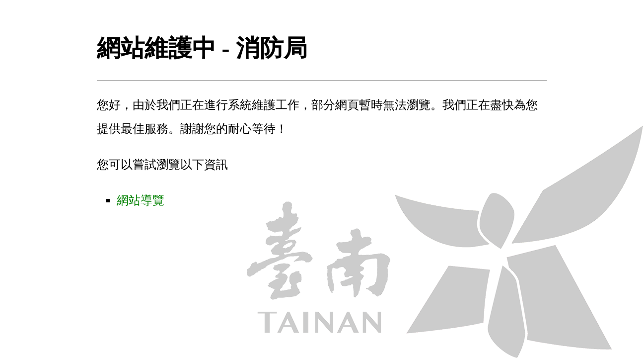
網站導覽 (141, 200)
